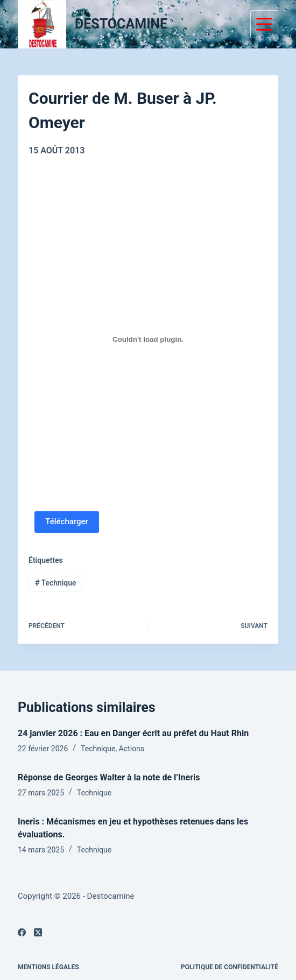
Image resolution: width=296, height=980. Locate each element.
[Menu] (264, 24)
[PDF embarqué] (148, 340)
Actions (132, 749)
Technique (56, 583)
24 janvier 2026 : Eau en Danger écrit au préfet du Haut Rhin (133, 733)
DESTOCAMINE (121, 24)
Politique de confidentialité (230, 967)
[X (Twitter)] (38, 932)
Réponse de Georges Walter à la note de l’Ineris (109, 777)
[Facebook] (22, 932)
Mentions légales (48, 967)
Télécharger (67, 521)
